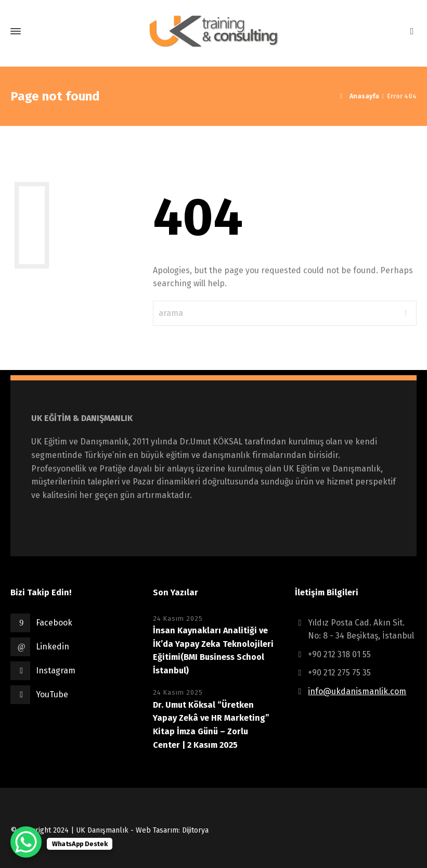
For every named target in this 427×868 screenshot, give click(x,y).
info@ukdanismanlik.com (357, 691)
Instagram (56, 671)
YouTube (52, 694)
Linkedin (53, 647)
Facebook (54, 623)
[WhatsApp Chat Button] (26, 842)
